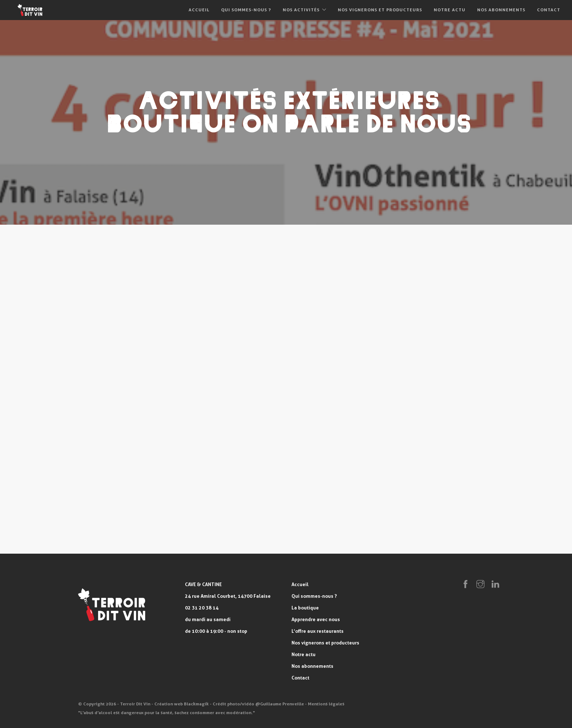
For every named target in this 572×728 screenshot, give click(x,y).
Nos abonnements (501, 10)
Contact (549, 10)
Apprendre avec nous (316, 619)
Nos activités (301, 10)
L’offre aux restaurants (318, 631)
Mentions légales (326, 704)
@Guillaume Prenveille (280, 704)
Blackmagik (196, 704)
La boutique (305, 608)
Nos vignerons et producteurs (380, 10)
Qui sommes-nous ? (246, 10)
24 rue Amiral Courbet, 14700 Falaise (228, 596)
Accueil (199, 10)
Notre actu (450, 10)
